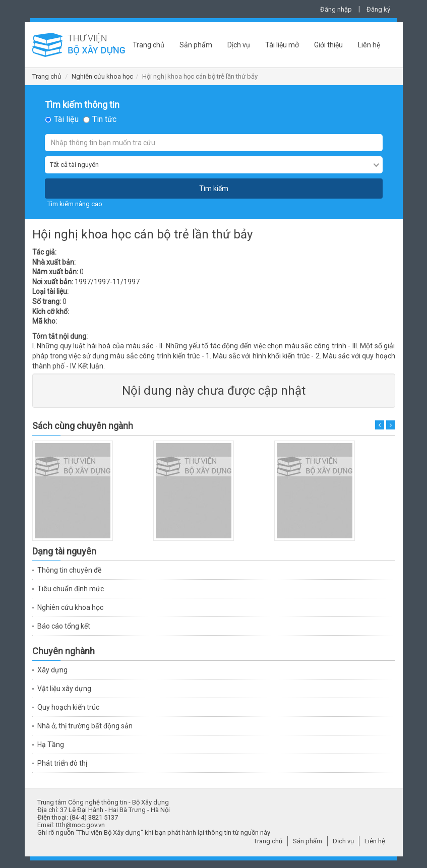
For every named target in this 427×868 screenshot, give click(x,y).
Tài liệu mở (282, 45)
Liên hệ (369, 45)
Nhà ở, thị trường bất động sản (85, 726)
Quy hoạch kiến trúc (68, 707)
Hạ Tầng (51, 745)
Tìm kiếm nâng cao (75, 204)
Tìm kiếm (214, 189)
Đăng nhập (336, 9)
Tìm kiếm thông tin (82, 105)
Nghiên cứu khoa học (102, 76)
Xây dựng (52, 670)
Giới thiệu (328, 45)
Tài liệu (66, 119)
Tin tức (104, 119)
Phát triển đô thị (62, 763)
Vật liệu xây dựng (64, 689)
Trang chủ (148, 45)
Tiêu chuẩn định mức (71, 589)
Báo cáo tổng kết (64, 626)
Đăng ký (378, 9)
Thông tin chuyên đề (69, 570)
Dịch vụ (239, 45)
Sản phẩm (196, 45)
